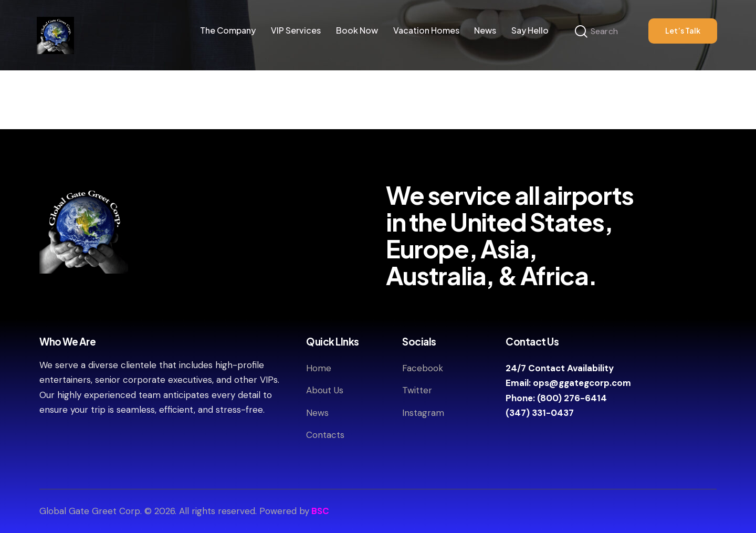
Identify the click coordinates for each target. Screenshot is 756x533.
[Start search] (581, 32)
